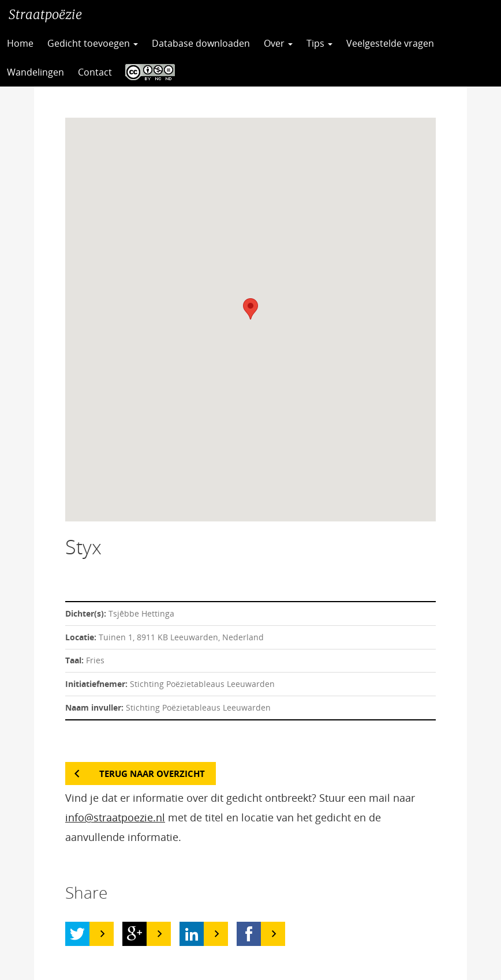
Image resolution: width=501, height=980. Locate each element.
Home (20, 43)
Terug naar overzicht (152, 774)
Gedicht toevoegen (93, 43)
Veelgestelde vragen (390, 43)
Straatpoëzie (45, 14)
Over (278, 43)
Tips (319, 43)
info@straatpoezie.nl (115, 817)
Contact (95, 72)
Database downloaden (201, 43)
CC (147, 72)
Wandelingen (35, 72)
